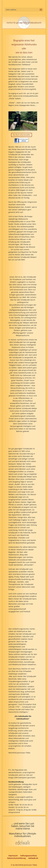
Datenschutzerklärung (16, 858)
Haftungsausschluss (29, 856)
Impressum (13, 856)
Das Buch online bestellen (22, 135)
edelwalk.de (33, 858)
